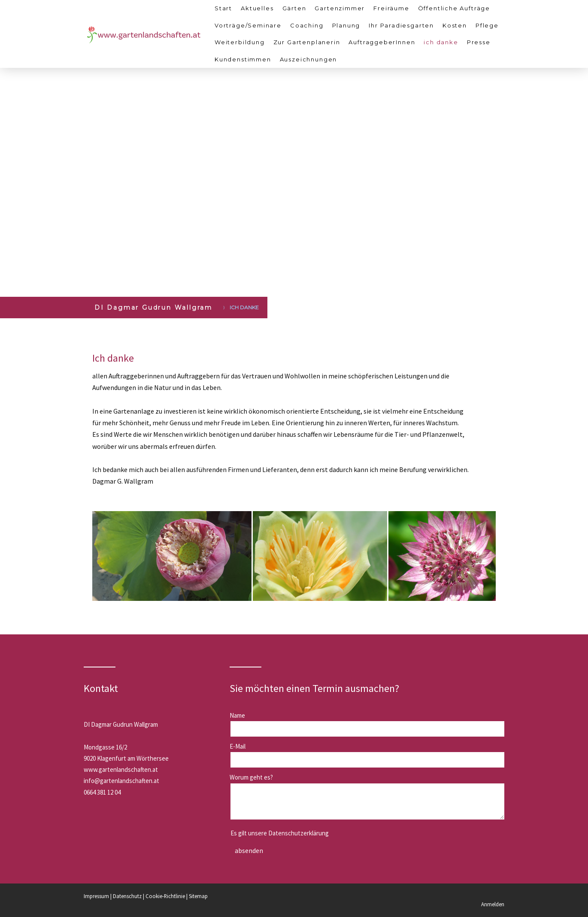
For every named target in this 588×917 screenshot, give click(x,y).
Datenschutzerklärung (299, 833)
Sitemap (198, 896)
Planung (346, 25)
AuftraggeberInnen (382, 42)
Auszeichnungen (308, 59)
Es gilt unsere (280, 833)
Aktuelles (257, 8)
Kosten (455, 25)
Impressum (96, 896)
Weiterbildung (240, 42)
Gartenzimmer (340, 8)
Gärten (294, 8)
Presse (479, 42)
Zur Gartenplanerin (307, 42)
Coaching (307, 25)
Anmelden (493, 904)
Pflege (487, 25)
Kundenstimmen (243, 59)
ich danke (441, 42)
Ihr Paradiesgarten (401, 25)
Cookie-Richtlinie (165, 896)
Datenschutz (127, 896)
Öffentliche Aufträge (454, 8)
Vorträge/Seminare (248, 25)
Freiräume (391, 8)
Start (223, 8)
